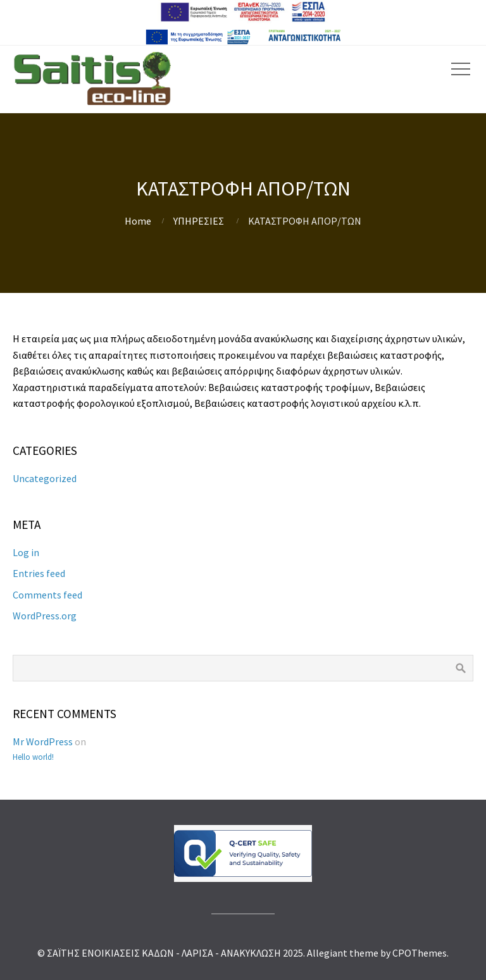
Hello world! (33, 757)
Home (138, 221)
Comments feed (47, 595)
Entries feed (39, 573)
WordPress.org (45, 616)
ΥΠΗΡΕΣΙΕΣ (199, 221)
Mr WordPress (43, 741)
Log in (26, 552)
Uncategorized (45, 478)
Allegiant (327, 953)
